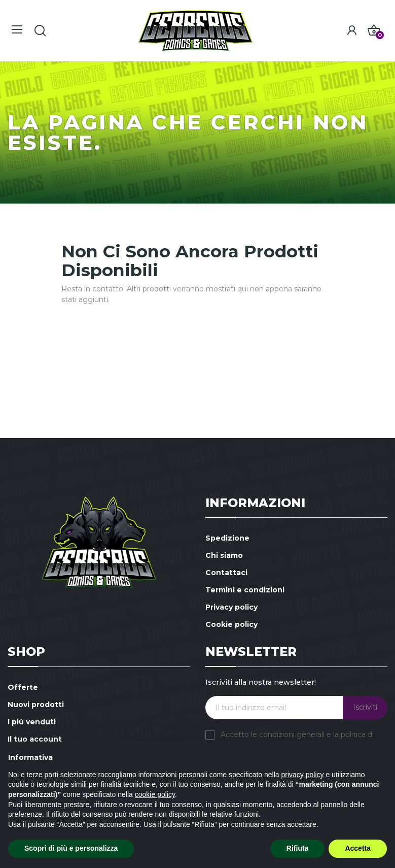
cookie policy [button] (155, 794)
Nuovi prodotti (36, 705)
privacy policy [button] (303, 775)
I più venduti (32, 722)
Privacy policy (231, 607)
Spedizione (227, 538)
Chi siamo (224, 555)
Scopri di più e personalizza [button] (71, 848)
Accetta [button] (358, 848)
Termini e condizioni (245, 590)
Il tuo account (35, 739)
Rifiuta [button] (298, 848)
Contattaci (226, 573)
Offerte (23, 687)
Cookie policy (231, 624)
